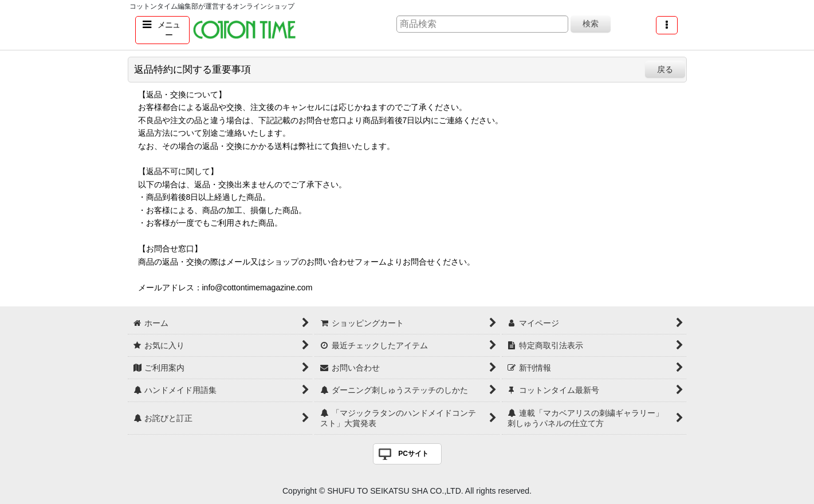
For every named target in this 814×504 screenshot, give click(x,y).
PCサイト (413, 454)
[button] (162, 30)
